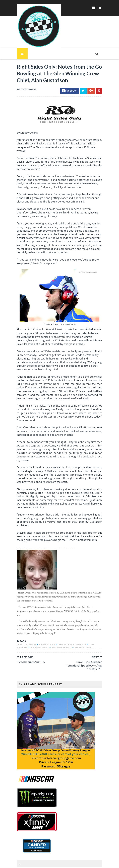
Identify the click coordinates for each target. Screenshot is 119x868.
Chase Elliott (45, 623)
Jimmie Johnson (27, 626)
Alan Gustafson (24, 623)
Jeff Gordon (95, 623)
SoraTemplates (44, 863)
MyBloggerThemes (86, 863)
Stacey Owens (70, 626)
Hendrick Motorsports (70, 623)
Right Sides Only (49, 626)
